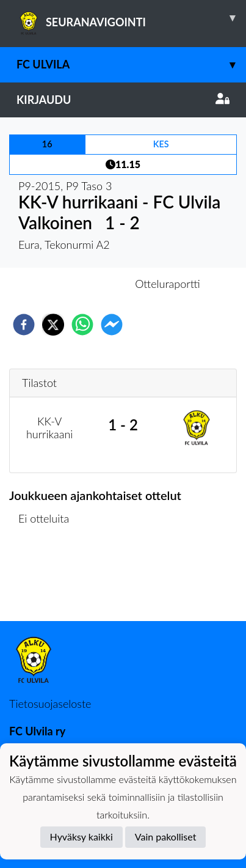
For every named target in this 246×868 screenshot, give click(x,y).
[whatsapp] (82, 325)
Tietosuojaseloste (50, 704)
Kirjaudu (123, 100)
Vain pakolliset (166, 837)
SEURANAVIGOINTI (131, 18)
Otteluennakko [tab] (81, 284)
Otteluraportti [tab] (168, 284)
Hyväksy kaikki (81, 837)
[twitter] (53, 325)
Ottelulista (49, 580)
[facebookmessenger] (112, 325)
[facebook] (24, 325)
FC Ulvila (131, 64)
